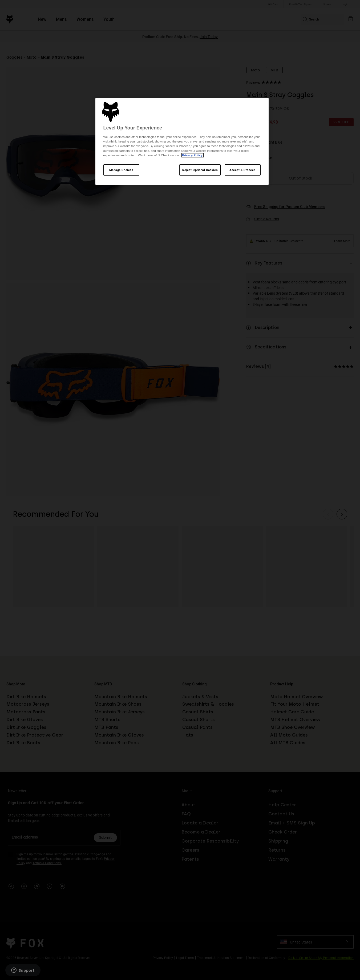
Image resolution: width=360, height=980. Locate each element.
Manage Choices (121, 170)
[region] (182, 141)
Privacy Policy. (193, 155)
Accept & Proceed (242, 170)
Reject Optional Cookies (200, 170)
